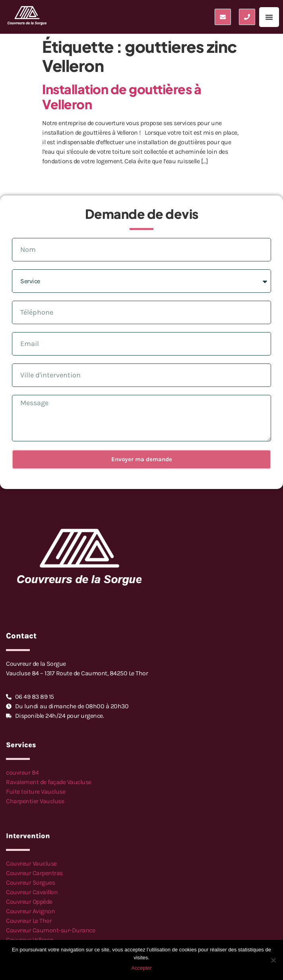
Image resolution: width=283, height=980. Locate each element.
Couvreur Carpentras (34, 873)
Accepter (141, 968)
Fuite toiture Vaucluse (36, 792)
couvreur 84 (22, 772)
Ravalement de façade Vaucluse (49, 782)
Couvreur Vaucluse (31, 863)
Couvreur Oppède (29, 902)
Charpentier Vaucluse (35, 801)
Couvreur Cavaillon (32, 892)
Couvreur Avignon (30, 911)
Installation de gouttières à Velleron (122, 97)
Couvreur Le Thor (29, 921)
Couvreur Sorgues (30, 882)
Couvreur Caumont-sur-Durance (50, 930)
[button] (269, 17)
